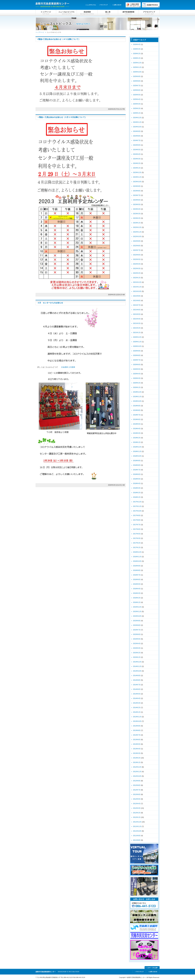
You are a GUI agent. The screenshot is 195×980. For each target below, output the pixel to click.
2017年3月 (137, 538)
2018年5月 (137, 479)
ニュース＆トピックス (66, 13)
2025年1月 (137, 113)
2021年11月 (137, 287)
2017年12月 (137, 502)
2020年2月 (137, 383)
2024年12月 (137, 118)
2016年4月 (137, 589)
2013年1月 (137, 762)
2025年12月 (137, 63)
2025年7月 (137, 86)
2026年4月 (137, 44)
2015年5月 (137, 639)
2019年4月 (137, 429)
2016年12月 (137, 552)
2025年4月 (137, 99)
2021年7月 (137, 305)
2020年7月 (137, 360)
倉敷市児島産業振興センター (53, 5)
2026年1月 (137, 58)
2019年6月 (137, 419)
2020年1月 (137, 387)
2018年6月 (137, 474)
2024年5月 (137, 150)
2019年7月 (137, 415)
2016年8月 (137, 570)
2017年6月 (137, 529)
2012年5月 (137, 799)
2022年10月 (137, 237)
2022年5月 (137, 259)
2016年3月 (137, 593)
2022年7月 (137, 250)
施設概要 (87, 13)
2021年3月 (137, 323)
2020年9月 (137, 351)
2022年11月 (137, 232)
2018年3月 (137, 488)
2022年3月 (137, 269)
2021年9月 (137, 296)
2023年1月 (137, 223)
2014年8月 (137, 680)
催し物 (108, 13)
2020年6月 (137, 365)
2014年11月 (137, 666)
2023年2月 (137, 218)
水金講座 (65, 367)
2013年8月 (137, 730)
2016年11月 (137, 557)
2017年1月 (137, 547)
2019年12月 (137, 392)
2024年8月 (137, 136)
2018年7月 (137, 470)
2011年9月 (137, 836)
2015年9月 (137, 621)
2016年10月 (137, 561)
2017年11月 (137, 506)
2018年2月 (137, 493)
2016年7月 (137, 575)
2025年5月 (137, 95)
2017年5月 (137, 534)
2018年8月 (137, 465)
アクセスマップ (149, 13)
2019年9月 (137, 406)
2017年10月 (137, 511)
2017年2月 (137, 543)
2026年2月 (137, 54)
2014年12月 (137, 662)
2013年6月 (137, 740)
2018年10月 (137, 456)
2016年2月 (137, 598)
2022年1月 (137, 278)
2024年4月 (137, 154)
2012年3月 (137, 808)
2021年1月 (137, 333)
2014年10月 (137, 671)
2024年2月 (137, 163)
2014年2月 (137, 708)
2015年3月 (137, 648)
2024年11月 (137, 122)
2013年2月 (137, 758)
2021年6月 (137, 310)
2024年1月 (137, 168)
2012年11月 (137, 772)
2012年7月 (137, 790)
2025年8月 (137, 81)
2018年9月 (137, 461)
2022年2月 (137, 273)
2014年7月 (137, 685)
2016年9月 (137, 566)
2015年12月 (137, 607)
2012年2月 (137, 813)
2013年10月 (137, 721)
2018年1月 (137, 497)
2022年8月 (137, 246)
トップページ (46, 13)
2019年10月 (137, 401)
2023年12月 (137, 172)
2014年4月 (137, 698)
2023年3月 (137, 214)
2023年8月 (137, 191)
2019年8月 (137, 410)
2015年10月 (137, 616)
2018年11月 (137, 451)
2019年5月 (137, 424)
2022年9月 (137, 241)
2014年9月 (137, 676)
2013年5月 (137, 744)
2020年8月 (137, 355)
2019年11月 (137, 397)
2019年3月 (137, 433)
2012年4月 (137, 804)
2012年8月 (137, 785)
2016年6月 (137, 580)
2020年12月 (137, 337)
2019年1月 (137, 442)
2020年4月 (137, 374)
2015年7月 (137, 630)
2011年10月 (137, 831)
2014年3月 (137, 703)
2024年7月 (137, 140)
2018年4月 (137, 483)
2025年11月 (137, 67)
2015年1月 (137, 657)
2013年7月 (137, 735)
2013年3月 (137, 753)
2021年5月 (137, 314)
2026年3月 (137, 49)
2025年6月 (137, 90)
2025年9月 (137, 76)
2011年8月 (137, 840)
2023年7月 (137, 195)
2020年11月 (137, 342)
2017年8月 (137, 520)
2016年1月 (137, 602)
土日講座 (72, 367)
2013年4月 (137, 749)
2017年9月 (137, 515)
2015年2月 (137, 653)
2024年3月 (137, 159)
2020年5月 (137, 369)
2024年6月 (137, 145)
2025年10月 (137, 72)
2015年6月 (137, 634)
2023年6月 (137, 200)
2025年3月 (137, 104)
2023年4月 (137, 209)
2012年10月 (137, 776)
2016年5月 (137, 584)
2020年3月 (137, 378)
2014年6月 (137, 689)
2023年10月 (137, 182)
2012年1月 (137, 817)
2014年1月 (137, 712)
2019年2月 (137, 438)
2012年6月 (137, 794)
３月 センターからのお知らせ (50, 303)
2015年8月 (137, 625)
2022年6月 (137, 255)
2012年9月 (137, 781)
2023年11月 (137, 177)
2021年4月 (137, 319)
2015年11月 (137, 612)
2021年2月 (137, 328)
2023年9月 (137, 186)
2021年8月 (137, 301)
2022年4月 (137, 264)
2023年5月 (137, 204)
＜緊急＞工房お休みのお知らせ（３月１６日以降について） (62, 117)
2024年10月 (137, 127)
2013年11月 (137, 717)
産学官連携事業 (128, 13)
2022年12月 (137, 227)
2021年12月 (137, 282)
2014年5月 (137, 694)
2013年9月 (137, 726)
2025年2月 (137, 108)
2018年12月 (137, 447)
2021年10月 (137, 291)
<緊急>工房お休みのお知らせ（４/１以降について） (59, 39)
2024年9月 (137, 131)
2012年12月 (137, 767)
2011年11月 (137, 826)
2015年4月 (137, 644)
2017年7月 (137, 525)
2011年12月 (137, 822)
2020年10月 (137, 346)
